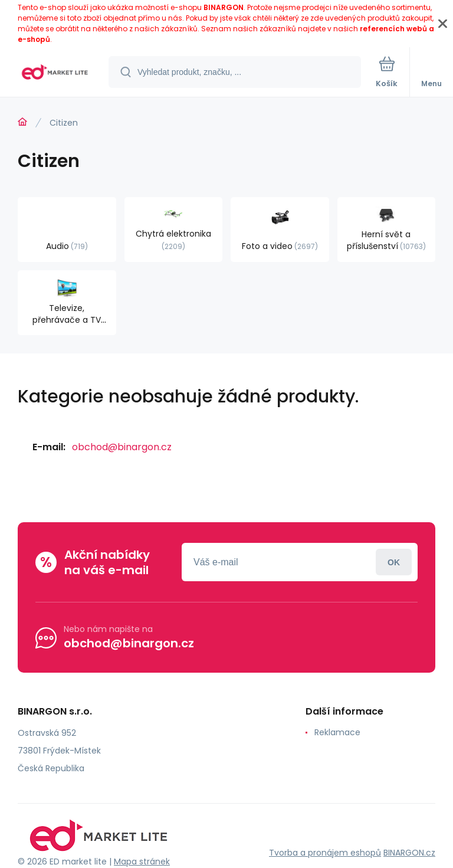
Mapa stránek (142, 862)
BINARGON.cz (409, 853)
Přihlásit (394, 562)
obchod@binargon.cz (122, 447)
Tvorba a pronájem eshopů (325, 853)
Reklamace (337, 732)
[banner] (55, 73)
